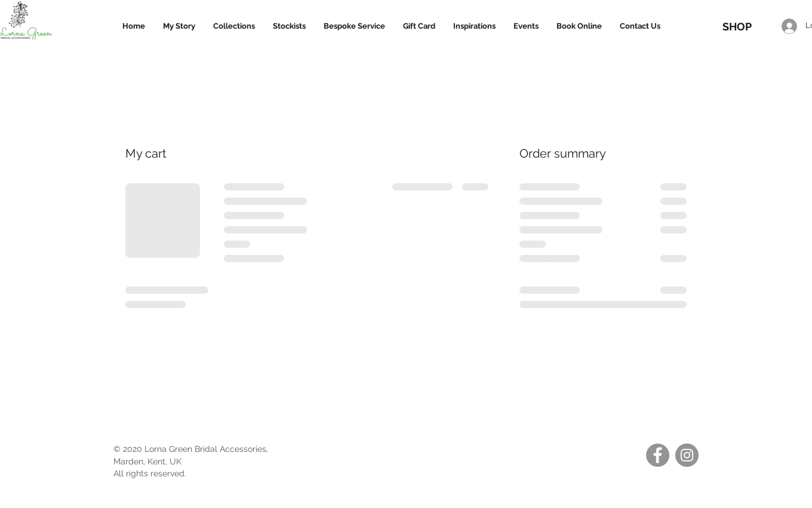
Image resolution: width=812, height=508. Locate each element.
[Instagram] (687, 455)
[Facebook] (658, 455)
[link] (742, 6)
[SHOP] (737, 27)
